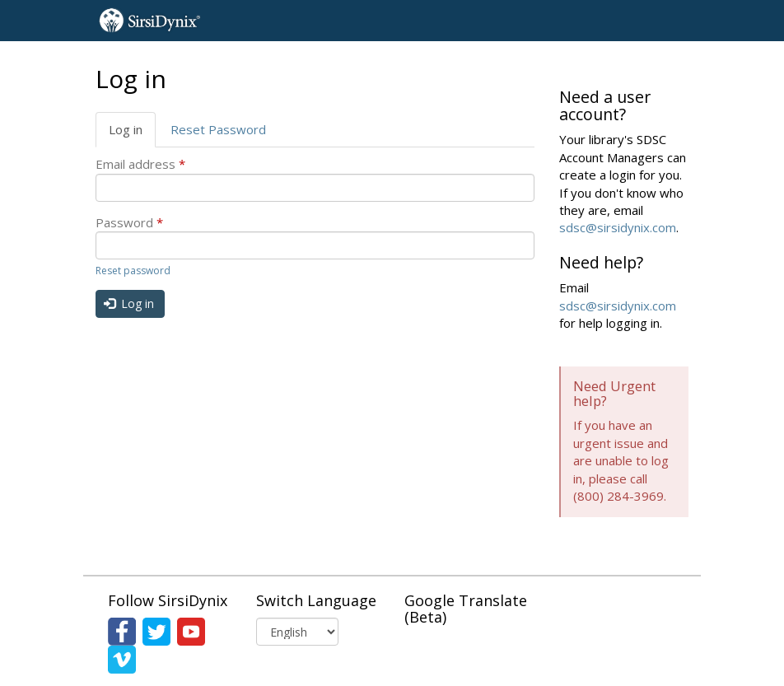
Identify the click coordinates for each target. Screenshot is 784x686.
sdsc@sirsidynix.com (618, 227)
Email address (140, 164)
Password (129, 222)
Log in (132, 134)
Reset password (133, 271)
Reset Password (218, 129)
